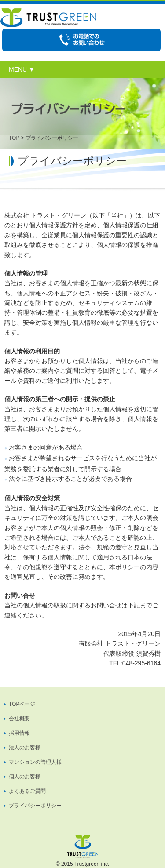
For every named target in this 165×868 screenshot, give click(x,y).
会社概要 (19, 719)
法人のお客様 (25, 748)
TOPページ (22, 704)
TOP (14, 138)
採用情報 (19, 733)
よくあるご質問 (27, 791)
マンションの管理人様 (35, 762)
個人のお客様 (25, 777)
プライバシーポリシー (35, 806)
